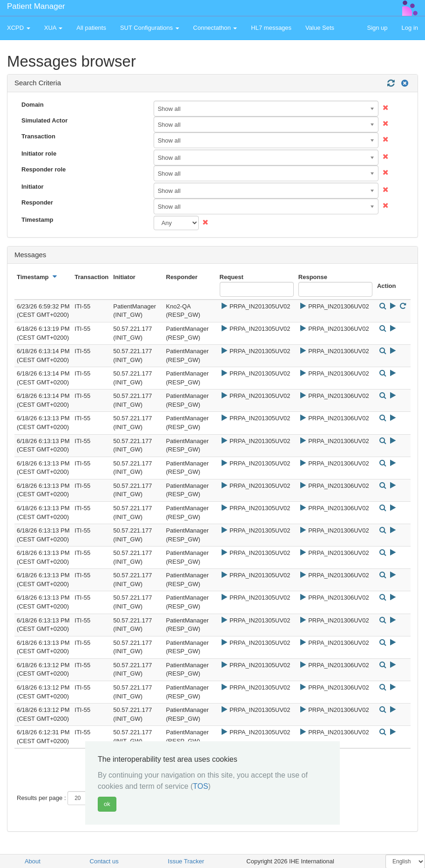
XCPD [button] (19, 28)
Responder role (44, 169)
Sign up (377, 28)
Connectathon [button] (215, 28)
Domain (33, 105)
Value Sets (320, 28)
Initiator (33, 187)
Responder (37, 202)
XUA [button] (54, 28)
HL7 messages (271, 28)
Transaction (38, 136)
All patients (91, 28)
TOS (201, 786)
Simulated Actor (44, 120)
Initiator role (39, 154)
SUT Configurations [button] (150, 28)
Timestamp (37, 220)
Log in (410, 28)
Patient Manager (36, 6)
